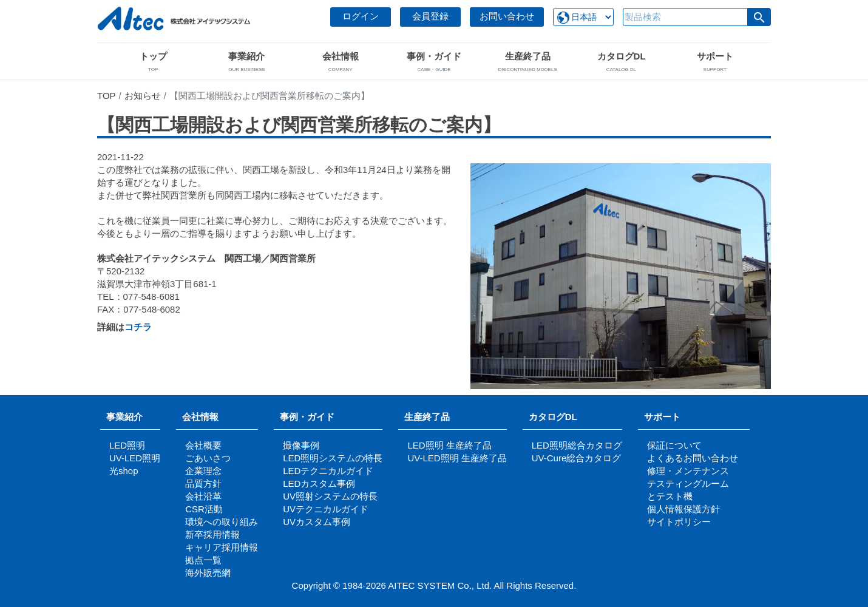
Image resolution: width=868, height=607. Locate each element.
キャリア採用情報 (222, 547)
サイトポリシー (679, 522)
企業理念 (203, 471)
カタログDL (553, 417)
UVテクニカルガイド (326, 509)
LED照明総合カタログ (577, 445)
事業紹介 (124, 417)
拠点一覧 (203, 560)
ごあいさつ (208, 458)
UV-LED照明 (135, 458)
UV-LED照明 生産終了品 (457, 458)
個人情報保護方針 (683, 509)
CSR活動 (204, 509)
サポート (667, 417)
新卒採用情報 (212, 534)
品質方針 (203, 483)
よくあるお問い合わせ (693, 458)
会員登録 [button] (430, 16)
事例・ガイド (307, 417)
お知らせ (143, 96)
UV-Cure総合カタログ (577, 458)
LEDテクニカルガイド (328, 471)
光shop (124, 471)
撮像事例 (301, 445)
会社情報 (200, 417)
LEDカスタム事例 (319, 483)
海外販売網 (208, 573)
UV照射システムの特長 (330, 496)
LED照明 (127, 445)
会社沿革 (203, 496)
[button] (759, 17)
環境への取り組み (222, 522)
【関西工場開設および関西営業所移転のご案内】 (299, 125)
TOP (107, 96)
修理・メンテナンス (688, 471)
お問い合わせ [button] (507, 16)
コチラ (138, 327)
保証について (674, 445)
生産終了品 (427, 417)
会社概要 (203, 445)
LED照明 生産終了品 (449, 445)
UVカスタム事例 (317, 522)
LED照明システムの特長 (333, 458)
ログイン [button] (361, 16)
